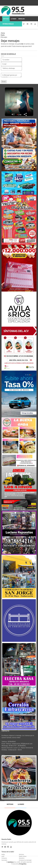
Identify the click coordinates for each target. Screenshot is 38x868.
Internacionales (8, 24)
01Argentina (23, 864)
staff (3, 856)
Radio (3, 35)
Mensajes (21, 19)
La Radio (14, 19)
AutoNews (11, 862)
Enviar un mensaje (8, 54)
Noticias (6, 19)
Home (3, 33)
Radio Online (23, 856)
